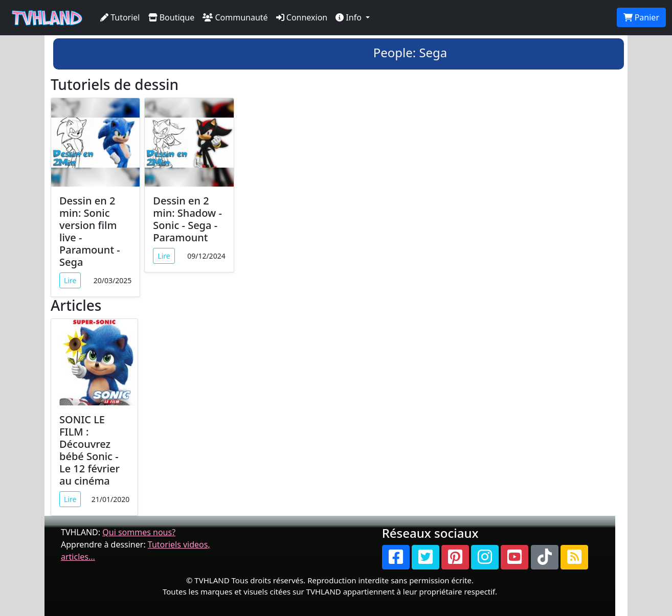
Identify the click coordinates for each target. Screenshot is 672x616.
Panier (641, 17)
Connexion (302, 17)
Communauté (235, 17)
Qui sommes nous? (139, 532)
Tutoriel (120, 17)
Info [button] (350, 17)
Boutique (172, 17)
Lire (70, 280)
